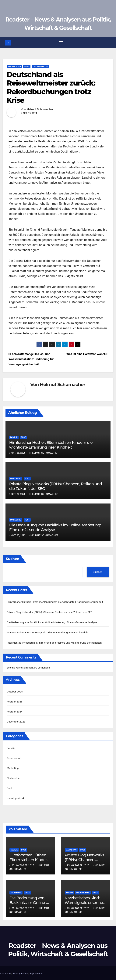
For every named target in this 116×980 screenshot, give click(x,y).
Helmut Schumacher (40, 110)
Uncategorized (40, 67)
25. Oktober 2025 (23, 865)
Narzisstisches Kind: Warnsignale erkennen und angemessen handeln (48, 632)
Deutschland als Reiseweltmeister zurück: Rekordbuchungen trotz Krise (51, 88)
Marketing (16, 479)
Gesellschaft (14, 757)
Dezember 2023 (16, 721)
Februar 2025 (15, 701)
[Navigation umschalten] (61, 43)
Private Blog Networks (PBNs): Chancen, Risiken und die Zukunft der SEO (50, 612)
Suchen (13, 559)
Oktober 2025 (15, 691)
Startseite (5, 973)
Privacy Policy (20, 973)
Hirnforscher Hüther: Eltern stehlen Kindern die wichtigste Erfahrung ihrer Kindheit (51, 445)
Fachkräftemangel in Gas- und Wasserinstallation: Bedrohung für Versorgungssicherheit (31, 360)
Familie (14, 438)
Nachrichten (14, 67)
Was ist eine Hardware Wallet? (87, 354)
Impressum (36, 973)
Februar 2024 (15, 711)
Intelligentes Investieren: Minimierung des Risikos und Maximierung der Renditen (54, 642)
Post (27, 67)
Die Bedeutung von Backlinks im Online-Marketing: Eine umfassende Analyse (52, 622)
